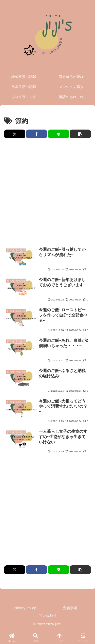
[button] (80, 134)
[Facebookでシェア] (36, 134)
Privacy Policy (25, 608)
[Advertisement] (48, 193)
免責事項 (70, 608)
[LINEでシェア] (59, 134)
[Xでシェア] (15, 134)
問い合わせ (48, 615)
